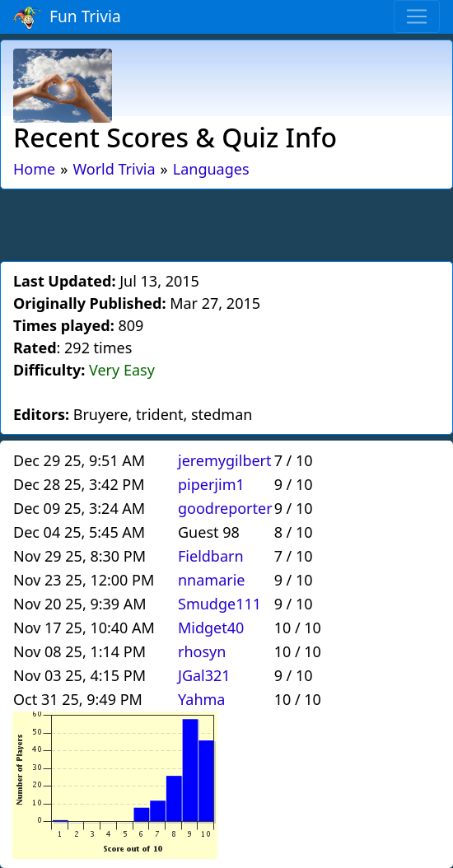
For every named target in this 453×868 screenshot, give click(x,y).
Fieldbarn (211, 556)
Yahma (201, 699)
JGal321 (204, 675)
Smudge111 (219, 604)
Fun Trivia (67, 17)
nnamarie (212, 580)
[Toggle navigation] (417, 16)
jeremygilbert (225, 460)
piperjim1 (211, 484)
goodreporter (225, 508)
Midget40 (211, 628)
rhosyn (202, 651)
